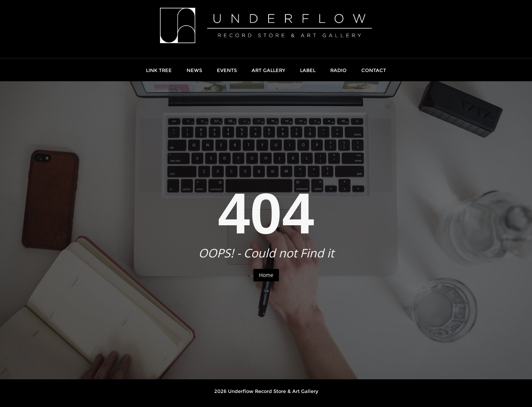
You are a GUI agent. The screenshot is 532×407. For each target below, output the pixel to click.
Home (266, 275)
